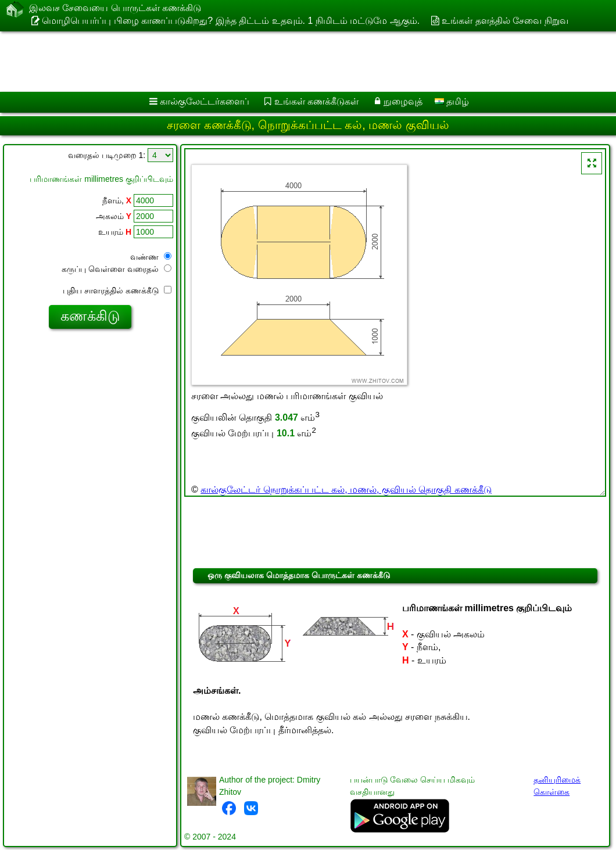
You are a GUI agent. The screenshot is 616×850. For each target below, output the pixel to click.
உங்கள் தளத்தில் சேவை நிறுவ (505, 21)
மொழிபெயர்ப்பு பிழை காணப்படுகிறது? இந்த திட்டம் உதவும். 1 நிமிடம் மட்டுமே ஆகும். (231, 21)
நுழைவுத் (403, 101)
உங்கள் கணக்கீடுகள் (316, 101)
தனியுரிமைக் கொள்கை (557, 786)
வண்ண (151, 257)
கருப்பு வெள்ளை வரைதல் (117, 269)
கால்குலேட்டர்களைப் (205, 101)
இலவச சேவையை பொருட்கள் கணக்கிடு (115, 9)
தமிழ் (452, 101)
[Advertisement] (297, 62)
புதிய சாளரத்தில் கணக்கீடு (117, 290)
